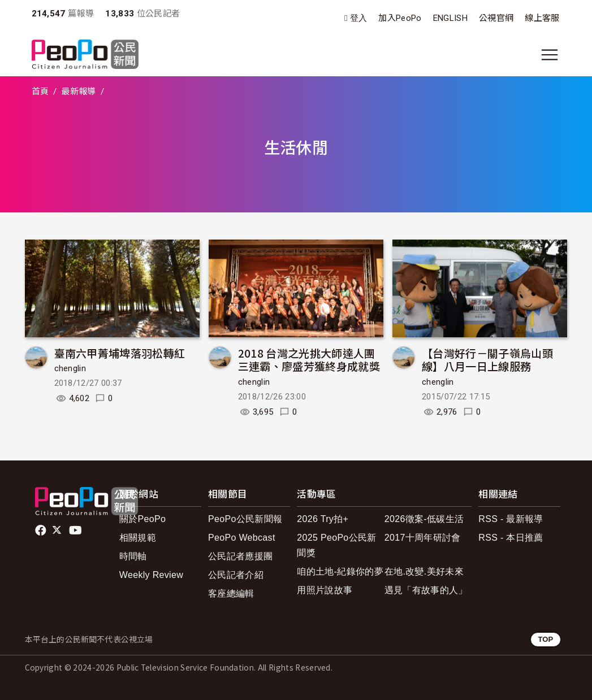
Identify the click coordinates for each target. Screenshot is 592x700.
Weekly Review (151, 575)
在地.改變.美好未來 (424, 571)
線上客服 (542, 18)
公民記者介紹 (236, 575)
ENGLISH (450, 18)
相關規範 (138, 538)
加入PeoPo (400, 18)
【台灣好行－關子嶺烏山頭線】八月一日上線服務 (487, 360)
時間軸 (133, 556)
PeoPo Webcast (242, 538)
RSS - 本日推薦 (511, 538)
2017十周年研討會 (423, 538)
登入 (359, 18)
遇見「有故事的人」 (426, 590)
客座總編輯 (231, 594)
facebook (42, 531)
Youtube (76, 531)
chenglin (70, 368)
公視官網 (496, 18)
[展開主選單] (550, 55)
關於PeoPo (142, 519)
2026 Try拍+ (323, 519)
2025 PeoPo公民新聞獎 (336, 545)
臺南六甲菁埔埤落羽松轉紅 (120, 353)
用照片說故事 (325, 590)
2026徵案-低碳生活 (424, 519)
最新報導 (78, 92)
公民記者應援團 (240, 556)
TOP (545, 639)
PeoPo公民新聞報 (245, 519)
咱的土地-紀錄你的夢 (340, 571)
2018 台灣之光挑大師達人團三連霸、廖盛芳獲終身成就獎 (309, 360)
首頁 (40, 92)
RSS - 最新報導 (511, 519)
